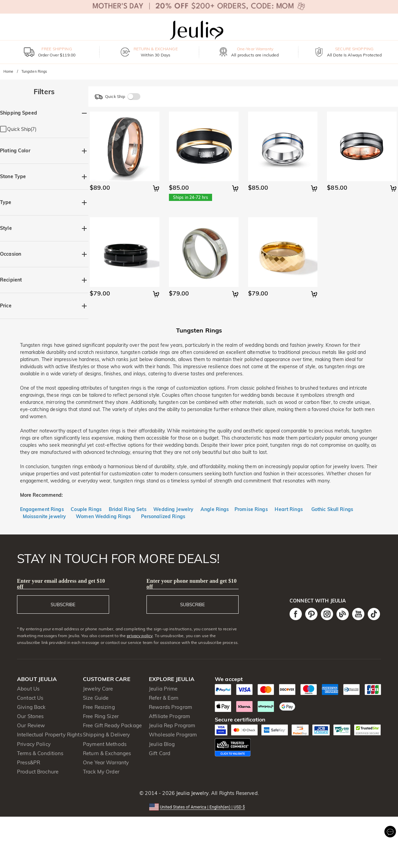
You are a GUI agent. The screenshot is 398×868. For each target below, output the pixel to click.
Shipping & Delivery (107, 735)
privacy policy (140, 636)
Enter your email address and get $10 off (61, 584)
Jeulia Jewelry (192, 793)
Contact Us (30, 698)
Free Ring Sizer (101, 716)
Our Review (31, 725)
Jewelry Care (98, 689)
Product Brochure (38, 772)
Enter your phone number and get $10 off (192, 584)
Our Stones (30, 716)
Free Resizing (99, 707)
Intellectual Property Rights (50, 735)
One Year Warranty (106, 762)
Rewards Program (170, 707)
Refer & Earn (164, 698)
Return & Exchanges (107, 753)
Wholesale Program (173, 735)
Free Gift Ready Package (112, 725)
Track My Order (101, 772)
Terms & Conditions (40, 753)
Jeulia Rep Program (172, 725)
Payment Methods (105, 744)
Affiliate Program (169, 716)
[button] (199, 807)
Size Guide (96, 698)
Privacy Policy (34, 744)
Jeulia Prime (163, 689)
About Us (28, 689)
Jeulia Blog (162, 744)
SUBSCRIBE (63, 605)
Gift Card (160, 753)
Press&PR (29, 762)
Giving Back (31, 707)
